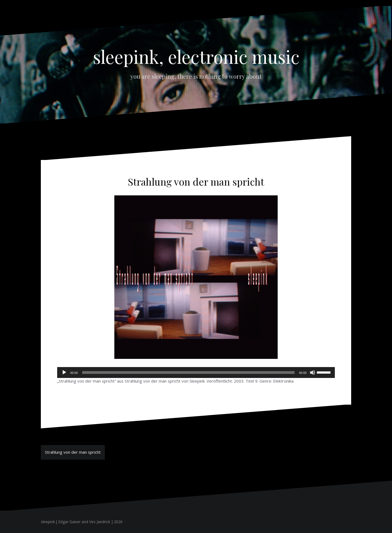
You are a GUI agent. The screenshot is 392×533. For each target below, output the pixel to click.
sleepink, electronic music (196, 56)
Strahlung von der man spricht (73, 452)
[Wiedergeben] (64, 373)
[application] (196, 373)
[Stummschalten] (313, 373)
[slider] (189, 373)
